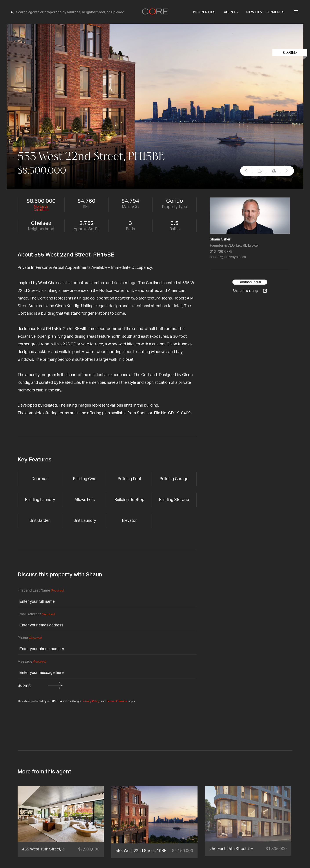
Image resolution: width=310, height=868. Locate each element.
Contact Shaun (250, 282)
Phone (30, 638)
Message (32, 662)
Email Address (36, 614)
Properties (204, 12)
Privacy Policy (91, 701)
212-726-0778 (221, 252)
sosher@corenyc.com (228, 257)
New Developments (265, 12)
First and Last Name (41, 591)
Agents (231, 12)
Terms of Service (117, 701)
